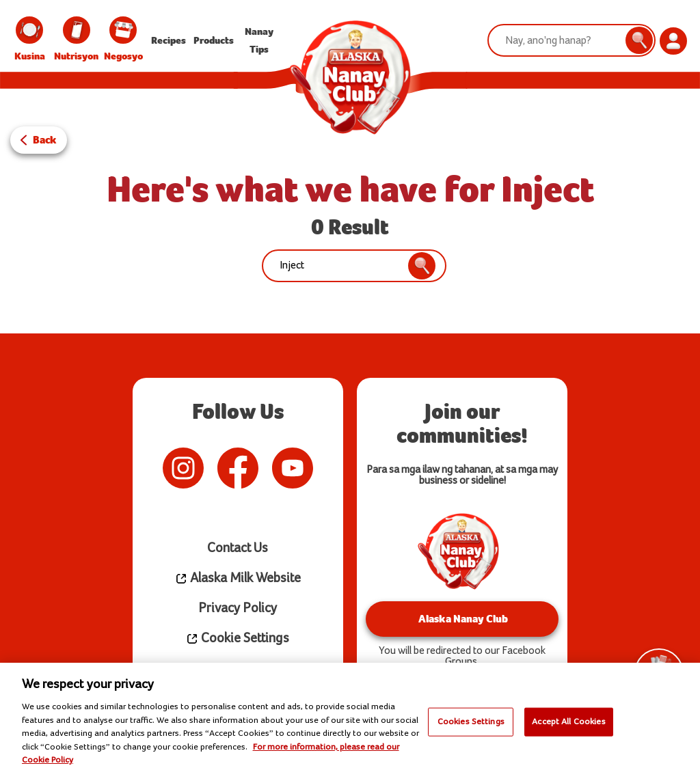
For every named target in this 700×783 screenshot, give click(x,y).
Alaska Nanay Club (462, 619)
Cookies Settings (471, 722)
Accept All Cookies (568, 722)
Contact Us (238, 548)
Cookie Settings (238, 638)
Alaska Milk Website (238, 578)
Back (45, 140)
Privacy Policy (238, 608)
